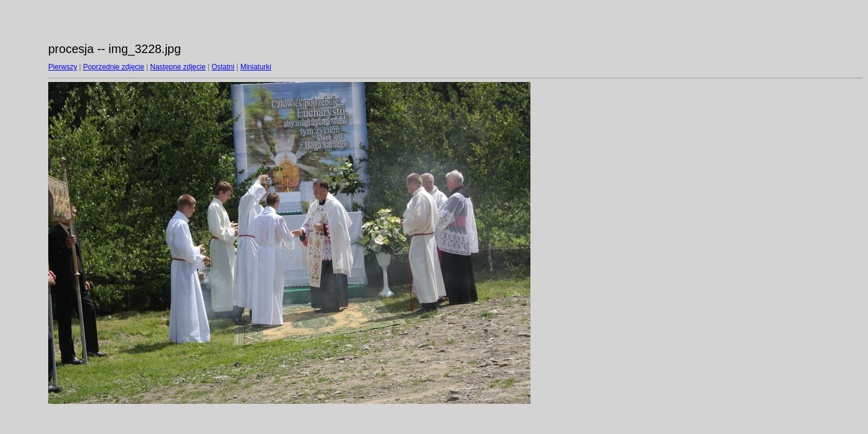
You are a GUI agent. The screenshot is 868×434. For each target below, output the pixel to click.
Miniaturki (256, 67)
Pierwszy (63, 67)
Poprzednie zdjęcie (114, 67)
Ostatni (223, 67)
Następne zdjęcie (178, 67)
